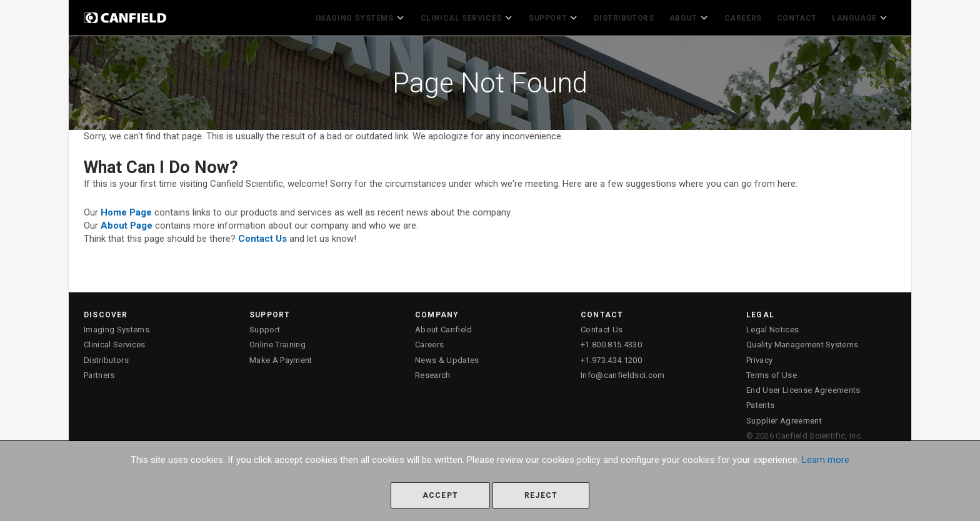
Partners (99, 372)
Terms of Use (772, 372)
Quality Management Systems (802, 341)
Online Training (277, 341)
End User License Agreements (803, 387)
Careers (746, 16)
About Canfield (444, 326)
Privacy (759, 356)
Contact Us (602, 326)
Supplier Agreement (784, 418)
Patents (760, 402)
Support (562, 16)
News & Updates (447, 356)
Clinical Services (478, 16)
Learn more (826, 460)
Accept (440, 495)
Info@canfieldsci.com (623, 372)
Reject (541, 495)
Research (433, 372)
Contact (800, 16)
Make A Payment (281, 356)
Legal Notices (772, 326)
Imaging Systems (375, 16)
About (694, 16)
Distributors (631, 16)
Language (862, 16)
